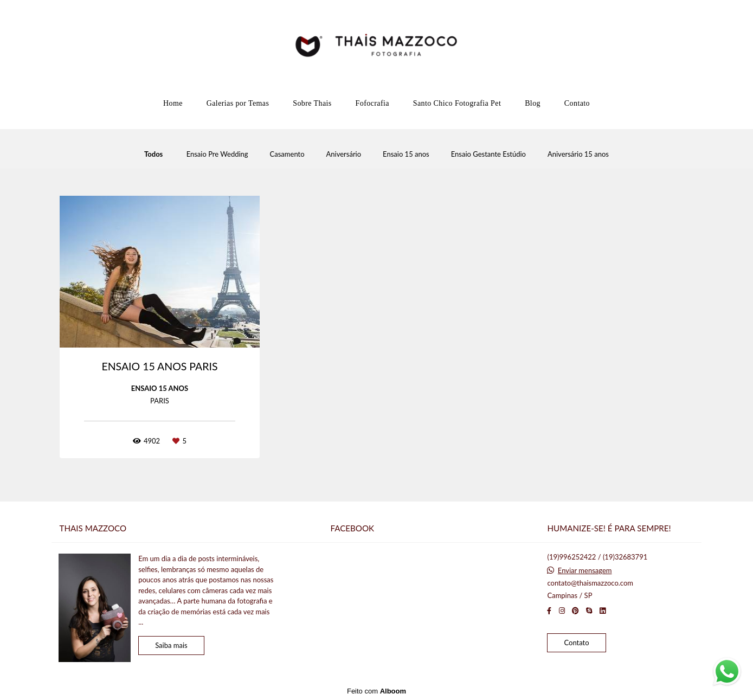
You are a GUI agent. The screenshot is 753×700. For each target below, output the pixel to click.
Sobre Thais (312, 103)
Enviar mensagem (585, 571)
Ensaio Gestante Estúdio (488, 154)
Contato (577, 103)
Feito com (376, 691)
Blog (533, 103)
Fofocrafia (372, 103)
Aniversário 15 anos (578, 154)
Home (173, 103)
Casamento (287, 154)
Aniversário (344, 154)
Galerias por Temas (238, 103)
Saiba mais (171, 645)
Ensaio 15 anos (406, 154)
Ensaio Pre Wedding (217, 154)
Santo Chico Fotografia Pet (457, 103)
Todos (153, 154)
